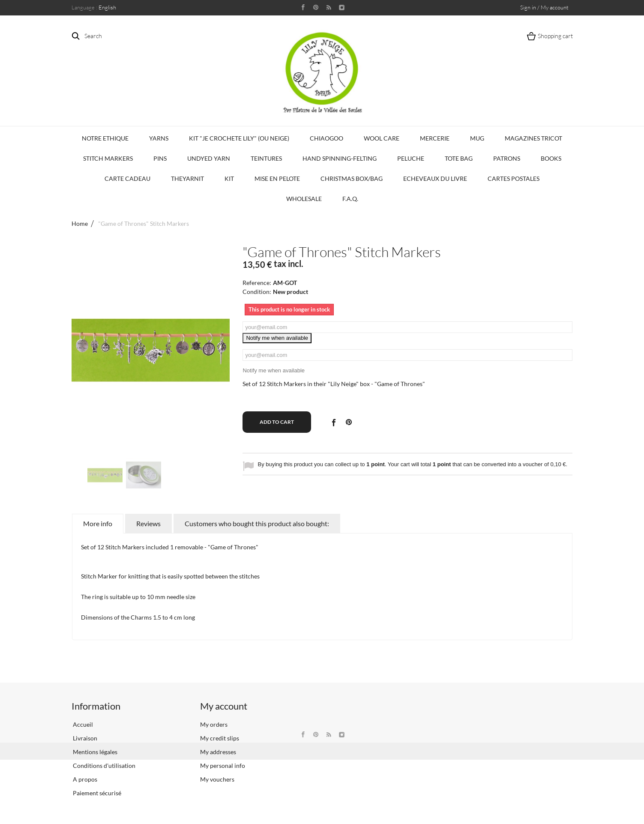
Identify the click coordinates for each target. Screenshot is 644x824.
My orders (214, 724)
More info (98, 523)
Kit (229, 178)
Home (80, 223)
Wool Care (382, 138)
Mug (477, 138)
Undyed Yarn (209, 158)
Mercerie (435, 138)
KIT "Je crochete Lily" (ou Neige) (239, 138)
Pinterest (349, 422)
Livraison (84, 738)
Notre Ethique (105, 138)
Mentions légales (94, 752)
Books (551, 158)
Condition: (257, 292)
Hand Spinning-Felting (340, 158)
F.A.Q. (350, 199)
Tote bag (459, 158)
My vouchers (217, 779)
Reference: (257, 283)
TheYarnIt (187, 178)
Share (333, 422)
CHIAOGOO (326, 138)
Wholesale (304, 199)
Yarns (159, 138)
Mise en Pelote (277, 178)
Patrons (507, 158)
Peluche (411, 158)
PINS (160, 158)
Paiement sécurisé (96, 793)
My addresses (218, 752)
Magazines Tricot (533, 138)
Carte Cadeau (127, 178)
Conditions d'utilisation (103, 766)
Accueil (82, 724)
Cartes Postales (514, 178)
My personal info (223, 766)
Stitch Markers (108, 158)
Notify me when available (277, 338)
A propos (84, 779)
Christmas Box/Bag (352, 178)
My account (224, 706)
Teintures (266, 158)
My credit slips (220, 738)
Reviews (148, 523)
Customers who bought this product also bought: (257, 523)
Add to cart (277, 422)
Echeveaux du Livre (435, 178)
